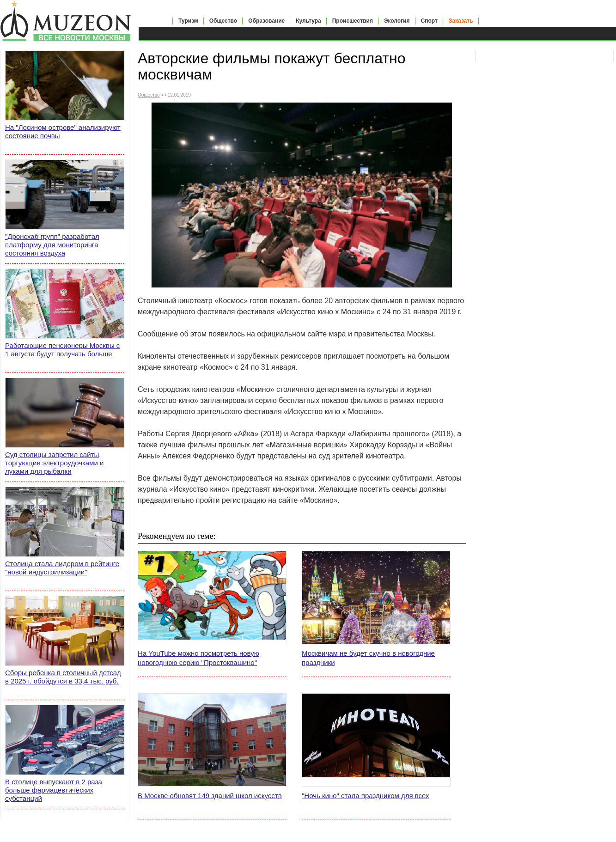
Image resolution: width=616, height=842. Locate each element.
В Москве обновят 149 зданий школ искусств (210, 796)
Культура (308, 21)
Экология (397, 21)
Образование (266, 21)
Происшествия (353, 21)
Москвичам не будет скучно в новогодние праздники (368, 658)
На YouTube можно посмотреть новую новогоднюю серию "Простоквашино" (198, 658)
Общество (223, 21)
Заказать (461, 21)
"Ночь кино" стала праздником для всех (366, 796)
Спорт (429, 21)
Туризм (188, 21)
